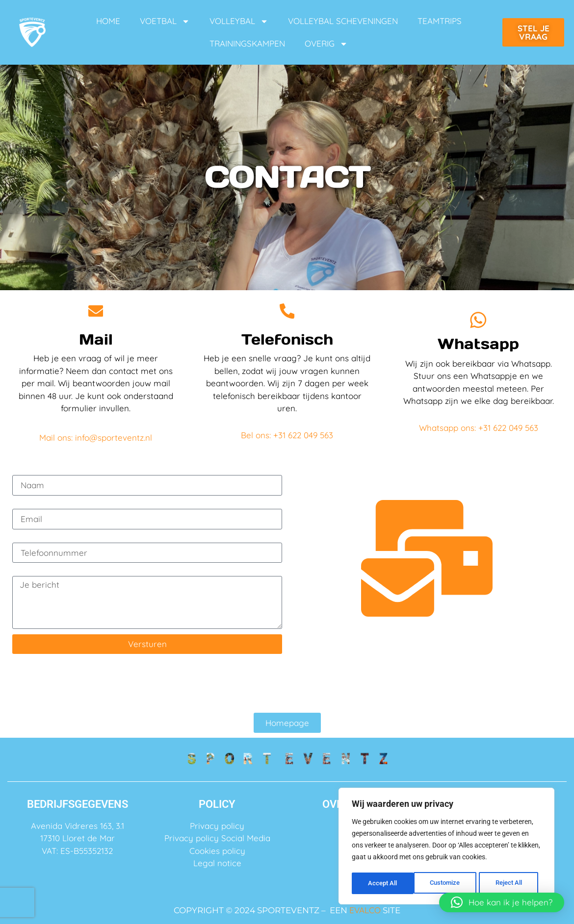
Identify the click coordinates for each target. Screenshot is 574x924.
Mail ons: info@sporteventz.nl (96, 437)
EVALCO (365, 910)
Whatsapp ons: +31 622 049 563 (479, 429)
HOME (108, 21)
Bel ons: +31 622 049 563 (287, 435)
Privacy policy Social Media (217, 838)
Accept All (511, 883)
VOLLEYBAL (239, 21)
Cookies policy (217, 851)
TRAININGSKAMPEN (247, 43)
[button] (502, 902)
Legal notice (217, 863)
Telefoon (29, 538)
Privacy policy (217, 826)
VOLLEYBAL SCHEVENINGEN (343, 21)
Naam (24, 471)
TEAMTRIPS (440, 21)
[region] (446, 847)
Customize (383, 883)
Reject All (448, 883)
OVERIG (326, 44)
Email (23, 505)
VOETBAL (165, 21)
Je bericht (32, 572)
